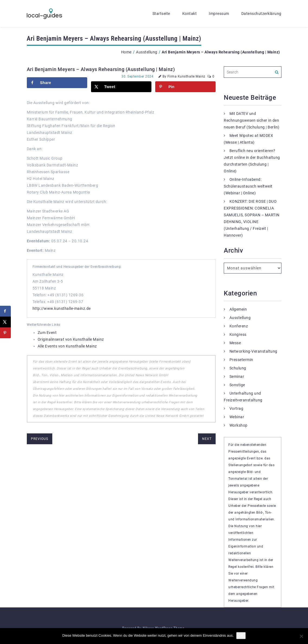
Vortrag (236, 408)
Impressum (219, 14)
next (207, 439)
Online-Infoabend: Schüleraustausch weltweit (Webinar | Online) (248, 186)
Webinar (237, 417)
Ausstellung (147, 52)
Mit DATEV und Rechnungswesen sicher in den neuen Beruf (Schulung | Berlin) (252, 120)
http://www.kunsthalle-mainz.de (62, 308)
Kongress (238, 334)
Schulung (238, 368)
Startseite (161, 14)
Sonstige (237, 385)
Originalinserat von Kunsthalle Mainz (71, 339)
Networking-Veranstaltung (253, 351)
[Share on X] (121, 87)
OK (241, 635)
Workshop (239, 425)
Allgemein (238, 309)
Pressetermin (241, 360)
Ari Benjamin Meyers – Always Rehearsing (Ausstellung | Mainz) (101, 69)
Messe (235, 343)
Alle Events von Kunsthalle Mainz (67, 346)
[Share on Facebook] (57, 83)
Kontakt (190, 14)
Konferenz (239, 326)
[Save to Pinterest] (185, 87)
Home (126, 52)
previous (40, 439)
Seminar (237, 376)
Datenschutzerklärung (261, 14)
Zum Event (47, 333)
